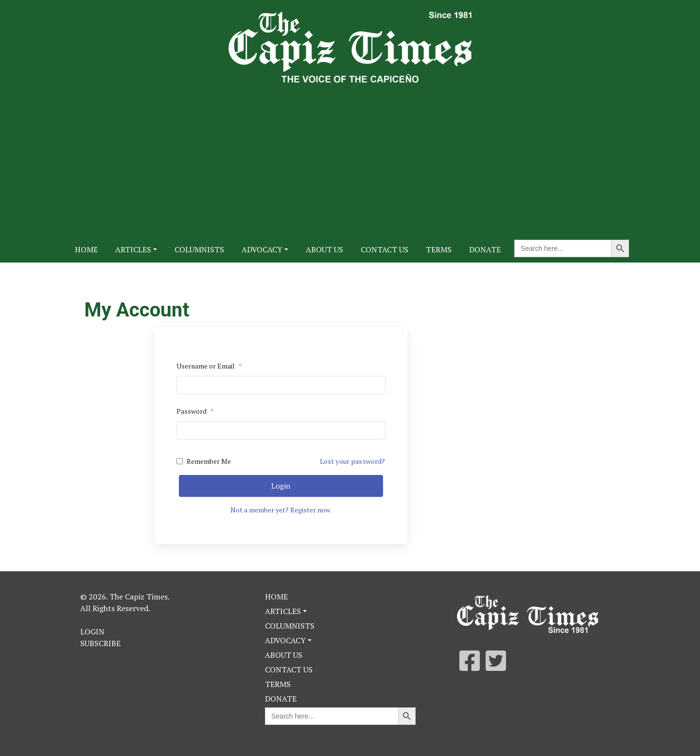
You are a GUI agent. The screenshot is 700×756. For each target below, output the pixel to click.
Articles (133, 249)
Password (195, 411)
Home (86, 249)
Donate (485, 249)
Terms (439, 249)
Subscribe (100, 643)
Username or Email (209, 366)
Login (281, 486)
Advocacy (262, 249)
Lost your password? (353, 461)
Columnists (199, 249)
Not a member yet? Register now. (281, 510)
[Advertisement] (350, 156)
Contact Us (385, 249)
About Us (324, 249)
